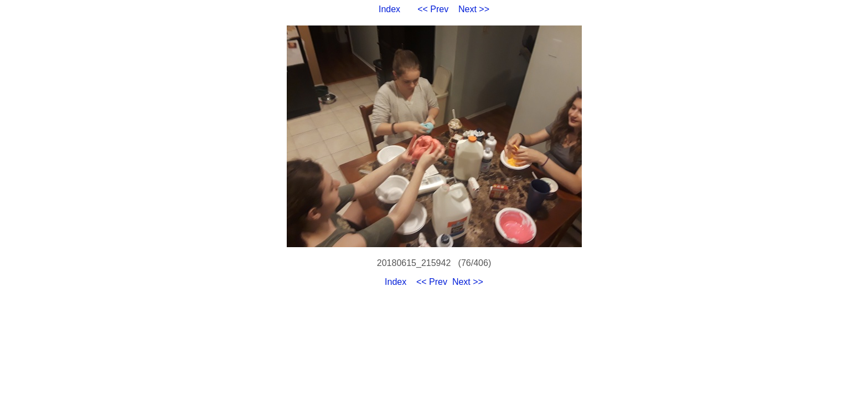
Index (389, 9)
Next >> (474, 9)
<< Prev (433, 9)
